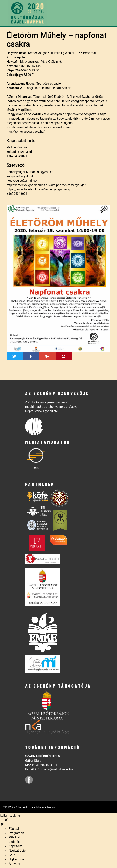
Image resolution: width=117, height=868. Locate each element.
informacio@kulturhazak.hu (54, 769)
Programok (16, 833)
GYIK (12, 855)
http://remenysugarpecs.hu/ (26, 132)
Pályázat (15, 837)
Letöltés (14, 842)
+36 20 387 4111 (46, 765)
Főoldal (14, 829)
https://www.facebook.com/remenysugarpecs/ (39, 189)
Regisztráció (17, 851)
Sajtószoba (16, 859)
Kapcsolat (16, 846)
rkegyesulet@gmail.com (23, 181)
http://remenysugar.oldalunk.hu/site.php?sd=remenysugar (46, 185)
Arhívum (14, 864)
